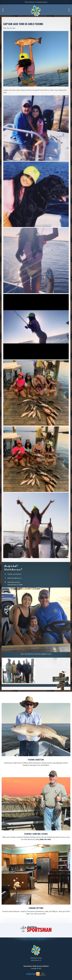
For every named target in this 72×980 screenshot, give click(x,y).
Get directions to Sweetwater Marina (36, 3)
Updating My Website (36, 974)
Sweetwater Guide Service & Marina (36, 11)
